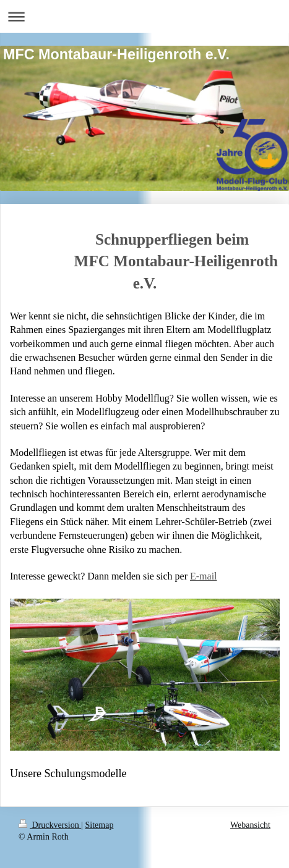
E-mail (204, 576)
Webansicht (250, 825)
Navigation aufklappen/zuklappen (144, 16)
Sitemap (100, 825)
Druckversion (50, 825)
